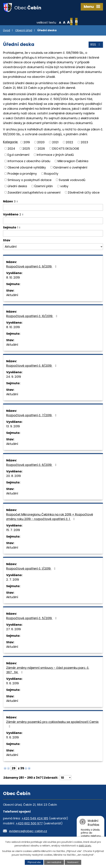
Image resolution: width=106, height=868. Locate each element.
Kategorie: (11, 142)
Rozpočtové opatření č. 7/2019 (32, 416)
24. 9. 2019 (14, 377)
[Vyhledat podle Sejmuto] (53, 234)
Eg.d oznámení (18, 155)
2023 (84, 143)
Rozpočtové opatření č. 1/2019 (31, 569)
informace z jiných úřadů (55, 155)
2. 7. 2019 (13, 580)
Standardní (53, 22)
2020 (41, 143)
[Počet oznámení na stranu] (65, 778)
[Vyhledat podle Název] (53, 208)
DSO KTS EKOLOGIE (66, 149)
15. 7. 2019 (13, 530)
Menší (49, 22)
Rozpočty (51, 174)
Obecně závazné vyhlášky (27, 168)
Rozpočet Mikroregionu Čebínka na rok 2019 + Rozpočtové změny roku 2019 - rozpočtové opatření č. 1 (50, 517)
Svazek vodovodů (72, 180)
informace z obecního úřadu (29, 161)
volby (64, 186)
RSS (96, 45)
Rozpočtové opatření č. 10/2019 (32, 316)
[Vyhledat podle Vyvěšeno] (53, 221)
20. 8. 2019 (13, 476)
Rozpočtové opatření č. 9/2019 (32, 267)
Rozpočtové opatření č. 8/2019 (32, 366)
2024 (11, 149)
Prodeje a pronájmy (22, 174)
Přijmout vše (34, 862)
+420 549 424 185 (35, 818)
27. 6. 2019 (13, 629)
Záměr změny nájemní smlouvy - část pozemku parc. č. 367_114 (48, 670)
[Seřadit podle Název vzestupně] (17, 201)
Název (9, 202)
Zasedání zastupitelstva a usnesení (34, 193)
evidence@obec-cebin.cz (28, 831)
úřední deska (17, 186)
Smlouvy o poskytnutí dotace (29, 180)
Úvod (7, 31)
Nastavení (73, 862)
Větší (58, 22)
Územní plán (44, 186)
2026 (41, 149)
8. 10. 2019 (13, 278)
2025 (26, 149)
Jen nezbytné (54, 862)
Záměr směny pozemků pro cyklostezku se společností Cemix (52, 724)
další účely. (85, 846)
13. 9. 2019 (13, 427)
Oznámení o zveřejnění (70, 168)
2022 (69, 143)
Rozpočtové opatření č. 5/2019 (32, 618)
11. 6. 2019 (12, 684)
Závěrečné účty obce (84, 193)
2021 (55, 143)
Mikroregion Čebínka (73, 161)
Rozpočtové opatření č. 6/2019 (32, 465)
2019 (27, 143)
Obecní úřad (24, 31)
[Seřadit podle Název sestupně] (17, 202)
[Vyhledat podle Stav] (53, 247)
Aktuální (12, 295)
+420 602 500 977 (29, 823)
